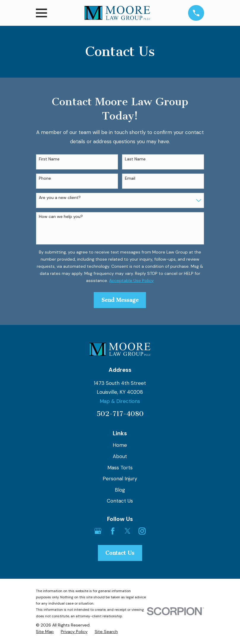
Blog (120, 490)
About (120, 456)
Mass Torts (120, 468)
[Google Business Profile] (98, 531)
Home (120, 445)
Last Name (135, 159)
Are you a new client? (60, 198)
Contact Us (120, 501)
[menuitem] (45, 632)
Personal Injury (120, 479)
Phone (45, 178)
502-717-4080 (120, 414)
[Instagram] (142, 531)
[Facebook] (113, 531)
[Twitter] (128, 531)
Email (130, 178)
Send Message (120, 300)
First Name (49, 159)
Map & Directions (120, 401)
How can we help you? (61, 217)
